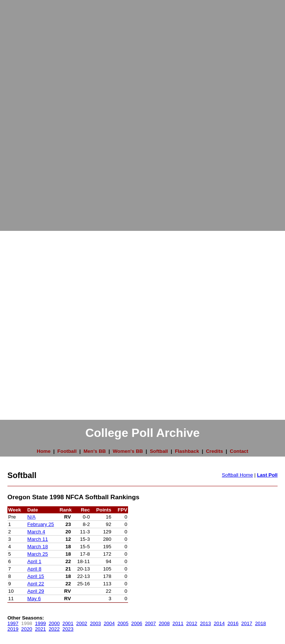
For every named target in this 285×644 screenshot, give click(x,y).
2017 (247, 623)
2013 (206, 623)
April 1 (35, 561)
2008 (164, 623)
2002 (82, 623)
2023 (68, 629)
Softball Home (237, 475)
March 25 (38, 554)
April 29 (36, 591)
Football (67, 451)
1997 (13, 623)
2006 (137, 623)
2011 (178, 623)
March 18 (38, 547)
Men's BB (95, 451)
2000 (54, 623)
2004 (109, 623)
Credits (214, 451)
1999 (40, 623)
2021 (40, 629)
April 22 (36, 584)
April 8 (35, 569)
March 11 (38, 539)
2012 (192, 623)
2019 (13, 629)
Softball (159, 451)
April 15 (36, 576)
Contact (239, 451)
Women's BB (128, 451)
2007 (151, 623)
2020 (27, 629)
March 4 (36, 532)
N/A (32, 517)
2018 (261, 623)
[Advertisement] (30, 111)
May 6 (34, 599)
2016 (233, 623)
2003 (95, 623)
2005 (123, 623)
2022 (54, 629)
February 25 (41, 524)
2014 (219, 623)
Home (44, 451)
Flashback (187, 451)
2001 (68, 623)
